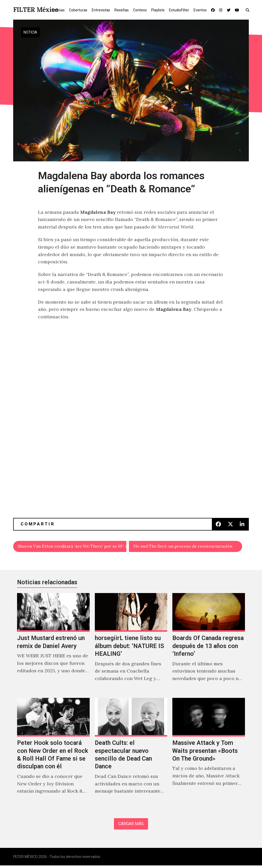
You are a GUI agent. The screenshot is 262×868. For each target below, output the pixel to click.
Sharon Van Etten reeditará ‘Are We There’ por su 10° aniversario (72, 547)
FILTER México (36, 10)
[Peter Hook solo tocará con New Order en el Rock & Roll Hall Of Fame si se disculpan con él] (53, 753)
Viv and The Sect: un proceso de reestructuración (188, 547)
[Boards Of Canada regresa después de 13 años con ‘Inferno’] (209, 644)
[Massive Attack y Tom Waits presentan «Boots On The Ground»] (209, 753)
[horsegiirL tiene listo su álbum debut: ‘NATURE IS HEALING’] (131, 644)
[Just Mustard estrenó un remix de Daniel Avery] (53, 644)
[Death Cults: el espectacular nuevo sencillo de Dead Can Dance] (131, 753)
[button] (249, 10)
